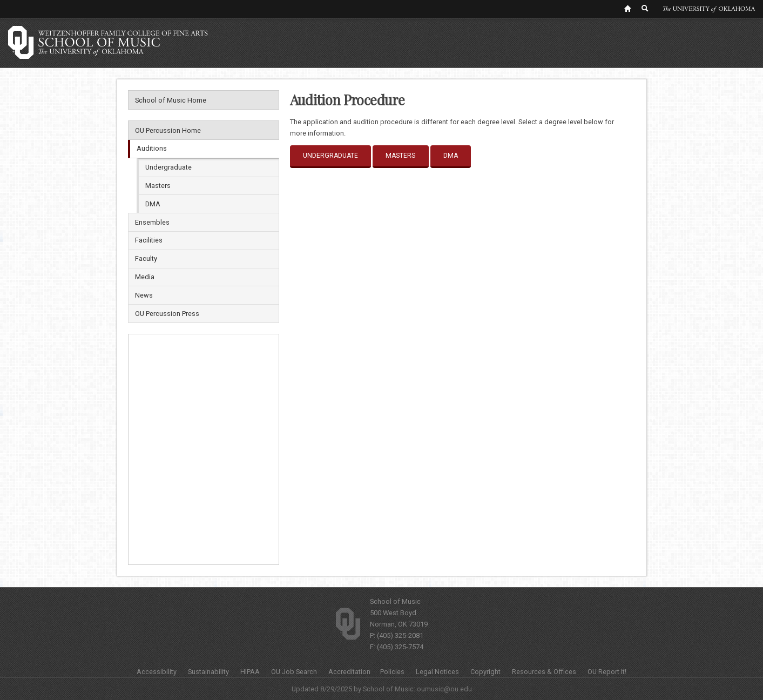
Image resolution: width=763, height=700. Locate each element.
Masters (158, 186)
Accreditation (349, 672)
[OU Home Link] (627, 8)
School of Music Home (171, 100)
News (144, 295)
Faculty (146, 258)
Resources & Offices (544, 672)
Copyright (485, 672)
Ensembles (152, 222)
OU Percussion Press (167, 314)
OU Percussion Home (168, 130)
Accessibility (157, 672)
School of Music (395, 601)
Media (145, 277)
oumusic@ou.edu (444, 689)
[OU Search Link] (645, 8)
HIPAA (250, 672)
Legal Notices (437, 672)
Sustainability (208, 672)
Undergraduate (168, 167)
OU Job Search (294, 672)
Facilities (149, 240)
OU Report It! (607, 672)
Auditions (152, 148)
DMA (153, 204)
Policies (392, 672)
